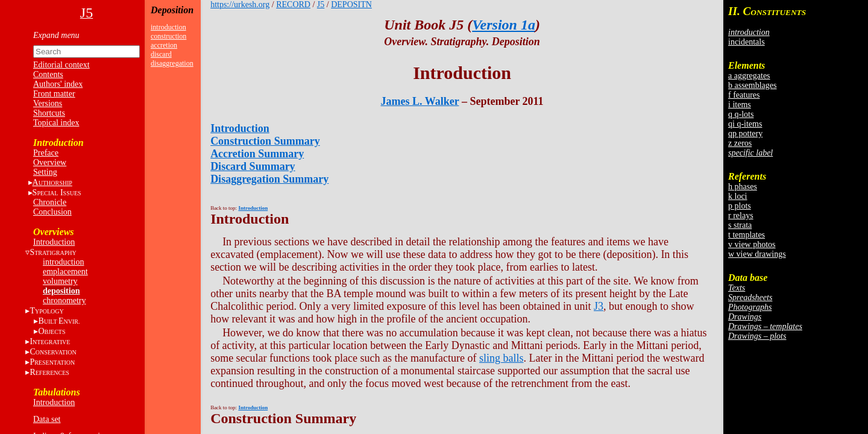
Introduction (54, 242)
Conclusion (52, 212)
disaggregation (172, 63)
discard (161, 54)
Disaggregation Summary (269, 179)
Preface (46, 153)
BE (59, 321)
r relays (741, 215)
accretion (164, 45)
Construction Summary (265, 141)
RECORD (293, 5)
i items (740, 105)
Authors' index (58, 84)
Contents (48, 74)
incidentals (747, 42)
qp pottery (745, 134)
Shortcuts (49, 113)
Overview (50, 162)
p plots (740, 206)
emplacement (65, 272)
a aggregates (749, 76)
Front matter (54, 94)
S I (57, 193)
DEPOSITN (351, 5)
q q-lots (741, 114)
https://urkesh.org (240, 5)
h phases (743, 187)
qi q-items (745, 124)
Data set (47, 419)
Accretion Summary (257, 154)
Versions (48, 103)
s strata (740, 225)
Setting (45, 172)
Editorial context (61, 65)
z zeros (740, 143)
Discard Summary (253, 166)
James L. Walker (420, 101)
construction (168, 36)
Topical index (56, 123)
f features (744, 95)
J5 (321, 5)
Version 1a (504, 25)
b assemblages (752, 85)
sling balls (502, 358)
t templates (747, 235)
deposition (61, 291)
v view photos (752, 244)
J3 (599, 306)
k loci (738, 196)
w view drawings (757, 254)
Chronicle (50, 202)
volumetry (60, 281)
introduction (63, 262)
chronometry (64, 300)
